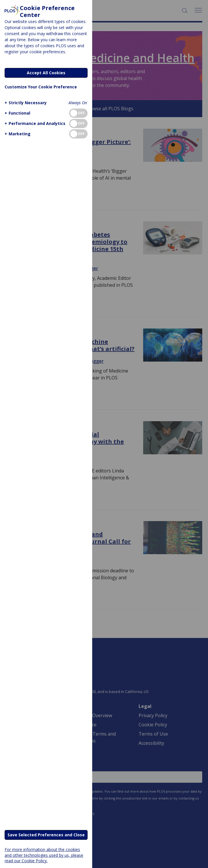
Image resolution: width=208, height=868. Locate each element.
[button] (25, 103)
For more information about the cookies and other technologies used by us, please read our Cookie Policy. (44, 855)
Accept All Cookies (46, 73)
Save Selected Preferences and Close (46, 835)
